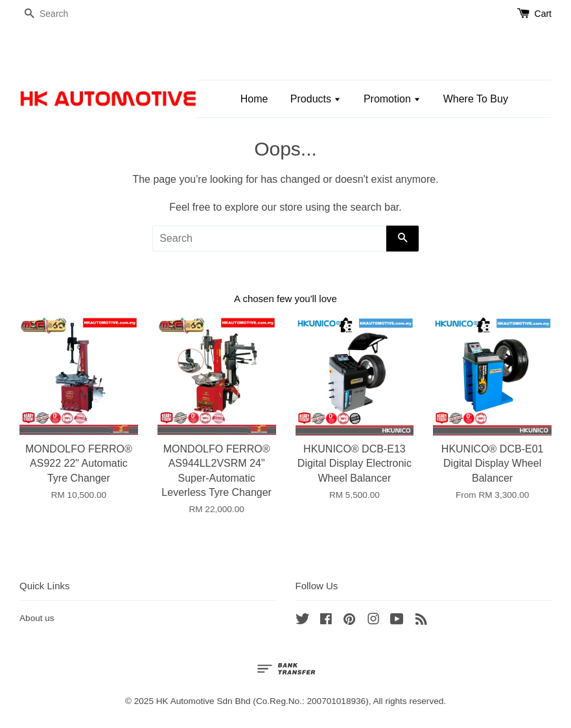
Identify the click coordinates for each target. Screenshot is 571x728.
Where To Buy (476, 99)
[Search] (58, 14)
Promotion (392, 99)
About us (37, 618)
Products (316, 99)
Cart (543, 14)
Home (254, 99)
